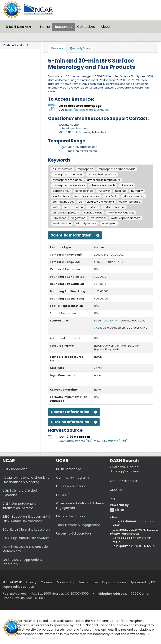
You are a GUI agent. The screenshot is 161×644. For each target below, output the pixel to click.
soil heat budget (63, 202)
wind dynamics (86, 223)
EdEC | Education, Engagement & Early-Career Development (27, 519)
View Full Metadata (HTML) (111, 441)
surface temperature (66, 213)
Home (45, 27)
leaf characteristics (87, 196)
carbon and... (61, 191)
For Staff (62, 495)
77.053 (98, 328)
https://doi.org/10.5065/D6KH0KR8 (87, 110)
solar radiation (73, 207)
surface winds (93, 213)
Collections (86, 27)
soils (56, 207)
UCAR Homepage (69, 469)
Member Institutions (71, 516)
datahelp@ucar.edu (124, 471)
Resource (57, 48)
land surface (61, 196)
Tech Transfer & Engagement (78, 525)
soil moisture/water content (96, 202)
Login (114, 498)
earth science (84, 191)
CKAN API (116, 490)
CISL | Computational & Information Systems (19, 506)
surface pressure (114, 207)
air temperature (62, 169)
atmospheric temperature (103, 180)
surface (93, 207)
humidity (137, 191)
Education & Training (71, 486)
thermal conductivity (121, 213)
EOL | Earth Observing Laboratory (26, 530)
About (106, 27)
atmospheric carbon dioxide (117, 169)
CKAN (117, 510)
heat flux (121, 191)
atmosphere (85, 169)
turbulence (59, 218)
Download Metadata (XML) (75, 441)
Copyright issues (114, 582)
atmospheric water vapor (69, 185)
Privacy (31, 582)
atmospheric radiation (67, 180)
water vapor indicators (126, 218)
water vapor (98, 218)
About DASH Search (124, 481)
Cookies (46, 582)
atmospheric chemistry (68, 174)
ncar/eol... (111, 196)
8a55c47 (127, 538)
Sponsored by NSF (143, 582)
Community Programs (73, 478)
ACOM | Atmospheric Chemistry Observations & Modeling (26, 480)
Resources (64, 27)
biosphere (127, 185)
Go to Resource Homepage (80, 106)
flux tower (104, 191)
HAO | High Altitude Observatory (26, 538)
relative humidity (134, 196)
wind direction (62, 223)
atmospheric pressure (102, 174)
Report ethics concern (19, 587)
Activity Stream (81, 48)
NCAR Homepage (15, 469)
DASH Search (18, 27)
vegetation (78, 218)
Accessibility (65, 582)
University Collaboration (73, 533)
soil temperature (130, 202)
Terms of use (88, 582)
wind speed (109, 223)
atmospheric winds (103, 185)
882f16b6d (128, 521)
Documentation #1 (106, 321)
